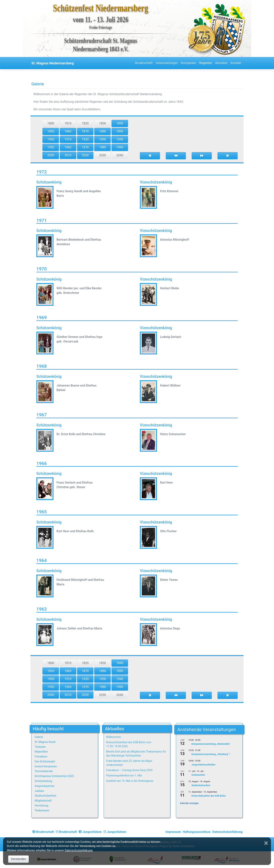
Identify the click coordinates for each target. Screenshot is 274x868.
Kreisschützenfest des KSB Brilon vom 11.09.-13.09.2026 (129, 744)
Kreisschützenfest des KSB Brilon (209, 796)
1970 (85, 147)
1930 (103, 139)
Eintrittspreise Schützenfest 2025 (54, 776)
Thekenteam (42, 810)
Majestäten (41, 752)
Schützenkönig (43, 781)
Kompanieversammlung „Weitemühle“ (211, 744)
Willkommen (114, 737)
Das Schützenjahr (45, 761)
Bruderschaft (144, 63)
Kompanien (188, 63)
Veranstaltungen (167, 63)
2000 (51, 155)
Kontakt (236, 63)
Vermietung (41, 806)
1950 (51, 147)
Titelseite (40, 747)
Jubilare (39, 791)
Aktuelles (221, 63)
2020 (85, 155)
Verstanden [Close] (18, 859)
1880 (103, 131)
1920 (85, 139)
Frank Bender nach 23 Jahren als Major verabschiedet (129, 763)
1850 (51, 131)
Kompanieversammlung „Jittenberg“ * (211, 754)
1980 (103, 147)
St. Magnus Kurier (45, 742)
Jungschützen (90, 832)
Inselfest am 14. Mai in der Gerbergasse (130, 781)
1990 (120, 147)
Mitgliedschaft (43, 801)
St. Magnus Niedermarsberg (53, 63)
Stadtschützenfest (45, 796)
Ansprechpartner (45, 786)
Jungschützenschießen (203, 765)
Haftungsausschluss (197, 832)
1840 (120, 123)
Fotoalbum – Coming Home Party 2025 (129, 770)
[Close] (267, 843)
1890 (120, 131)
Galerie (39, 737)
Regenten (206, 63)
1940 (120, 139)
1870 (85, 131)
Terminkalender (44, 771)
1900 (51, 139)
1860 (68, 131)
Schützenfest (198, 775)
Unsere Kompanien (46, 766)
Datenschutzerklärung (227, 832)
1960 (68, 147)
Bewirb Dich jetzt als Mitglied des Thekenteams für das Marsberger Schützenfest (136, 754)
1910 (68, 139)
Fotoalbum (41, 757)
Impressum (173, 832)
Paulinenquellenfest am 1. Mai (124, 776)
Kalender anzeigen (189, 803)
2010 (68, 155)
